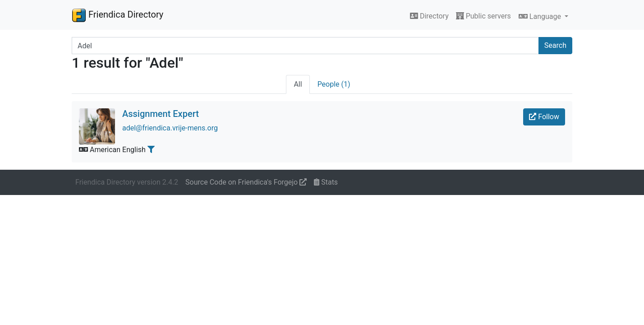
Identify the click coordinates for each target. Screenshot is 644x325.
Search (555, 45)
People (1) (334, 84)
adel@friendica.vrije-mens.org (170, 128)
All (298, 84)
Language (541, 16)
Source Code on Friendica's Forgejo (246, 182)
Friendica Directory (117, 15)
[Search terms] (305, 46)
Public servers (483, 16)
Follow (544, 117)
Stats (326, 182)
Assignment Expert (161, 114)
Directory (429, 16)
